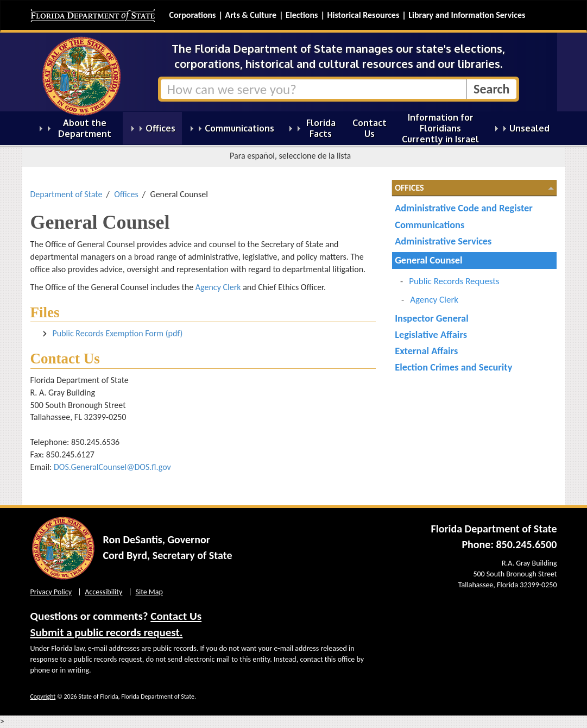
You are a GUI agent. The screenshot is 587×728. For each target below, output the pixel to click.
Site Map (149, 592)
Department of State (67, 194)
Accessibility (103, 592)
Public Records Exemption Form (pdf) (118, 333)
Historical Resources (363, 15)
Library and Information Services (467, 15)
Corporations (193, 15)
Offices (126, 194)
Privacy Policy (51, 592)
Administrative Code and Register (464, 208)
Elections (302, 15)
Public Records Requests (454, 281)
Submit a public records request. (107, 632)
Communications (430, 225)
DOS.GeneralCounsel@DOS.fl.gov (112, 467)
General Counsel (428, 260)
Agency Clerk (218, 287)
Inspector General (432, 318)
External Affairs (426, 351)
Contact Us (176, 616)
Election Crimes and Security (453, 367)
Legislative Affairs (431, 334)
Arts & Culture (251, 15)
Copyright (43, 696)
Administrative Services (443, 241)
